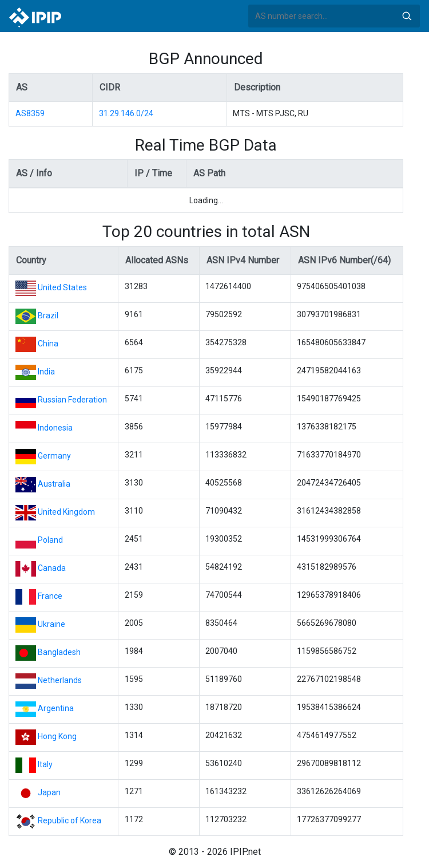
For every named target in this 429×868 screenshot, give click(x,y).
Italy (45, 764)
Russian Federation (72, 400)
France (50, 596)
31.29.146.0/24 (126, 113)
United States (62, 287)
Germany (54, 456)
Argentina (56, 708)
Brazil (48, 315)
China (48, 344)
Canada (52, 568)
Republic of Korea (69, 820)
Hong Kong (57, 736)
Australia (54, 484)
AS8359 (30, 113)
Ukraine (51, 624)
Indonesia (55, 428)
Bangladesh (59, 652)
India (46, 372)
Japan (49, 792)
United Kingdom (66, 512)
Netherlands (60, 680)
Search (407, 16)
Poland (50, 540)
